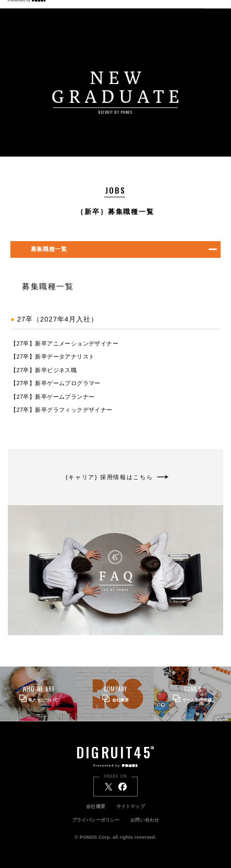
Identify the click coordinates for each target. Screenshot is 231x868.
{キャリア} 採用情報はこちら (116, 477)
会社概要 (96, 806)
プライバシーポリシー (96, 820)
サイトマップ (131, 806)
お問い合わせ (145, 820)
